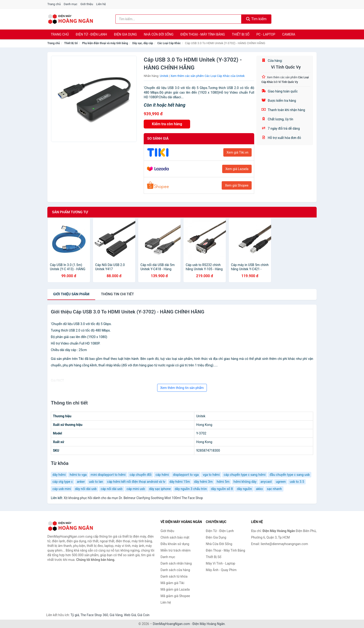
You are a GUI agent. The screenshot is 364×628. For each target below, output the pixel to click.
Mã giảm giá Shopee (175, 596)
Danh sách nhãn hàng (176, 563)
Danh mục (71, 4)
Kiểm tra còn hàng (167, 124)
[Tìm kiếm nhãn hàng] (179, 19)
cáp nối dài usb (112, 489)
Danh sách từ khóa (174, 576)
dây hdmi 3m (203, 482)
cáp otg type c (63, 482)
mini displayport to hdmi (108, 475)
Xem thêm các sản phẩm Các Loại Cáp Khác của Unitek (207, 76)
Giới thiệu (87, 4)
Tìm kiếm (256, 19)
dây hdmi (59, 475)
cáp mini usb (136, 489)
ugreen (281, 482)
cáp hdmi (162, 475)
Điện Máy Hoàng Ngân (209, 624)
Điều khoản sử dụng (175, 544)
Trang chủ (54, 4)
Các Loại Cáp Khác (169, 43)
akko (259, 489)
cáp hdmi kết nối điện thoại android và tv (136, 482)
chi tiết (117, 294)
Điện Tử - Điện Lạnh (91, 34)
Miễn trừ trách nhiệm (176, 550)
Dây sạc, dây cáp (143, 43)
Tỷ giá (75, 615)
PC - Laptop (266, 34)
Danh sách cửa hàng (175, 570)
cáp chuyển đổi (140, 475)
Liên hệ (101, 4)
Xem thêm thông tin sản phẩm (182, 388)
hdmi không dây (245, 482)
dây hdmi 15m (180, 482)
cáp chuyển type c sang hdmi (245, 475)
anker (81, 482)
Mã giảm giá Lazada (175, 589)
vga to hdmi (211, 475)
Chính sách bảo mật (175, 537)
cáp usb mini (62, 489)
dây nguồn (244, 489)
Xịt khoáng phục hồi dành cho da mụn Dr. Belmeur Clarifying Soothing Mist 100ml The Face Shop (133, 498)
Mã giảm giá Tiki (172, 583)
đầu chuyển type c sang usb (290, 475)
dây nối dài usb (86, 489)
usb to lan (96, 482)
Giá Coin (143, 615)
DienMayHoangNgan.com (171, 624)
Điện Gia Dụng (125, 34)
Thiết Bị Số (241, 34)
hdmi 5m (223, 482)
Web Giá (130, 615)
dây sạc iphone (160, 489)
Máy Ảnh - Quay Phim (221, 570)
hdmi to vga (78, 475)
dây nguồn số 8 (222, 489)
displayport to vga (186, 475)
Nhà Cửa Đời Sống (159, 34)
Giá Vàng (116, 615)
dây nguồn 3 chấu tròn (191, 489)
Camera (289, 34)
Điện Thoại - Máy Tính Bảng (203, 34)
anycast (266, 482)
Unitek (164, 76)
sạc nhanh (274, 489)
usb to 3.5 (297, 482)
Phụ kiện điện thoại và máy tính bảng (105, 43)
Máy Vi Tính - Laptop (221, 563)
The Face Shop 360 (94, 615)
